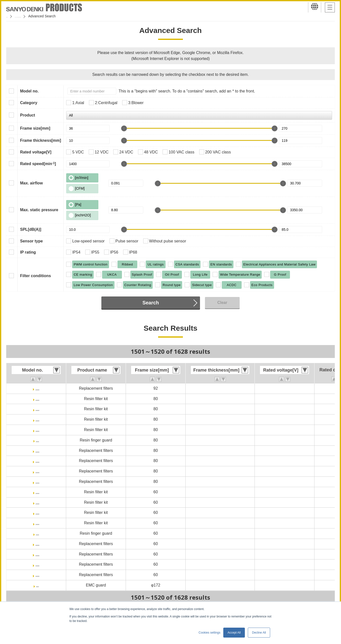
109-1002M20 (38, 461)
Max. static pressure (39, 210)
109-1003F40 (37, 523)
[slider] (124, 128)
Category (29, 103)
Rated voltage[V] (36, 152)
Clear (222, 303)
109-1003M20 (38, 554)
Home (11, 16)
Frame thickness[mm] (41, 140)
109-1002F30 (37, 419)
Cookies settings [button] (209, 633)
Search (151, 303)
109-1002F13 (37, 399)
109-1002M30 (38, 471)
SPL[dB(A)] (31, 229)
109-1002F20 (37, 409)
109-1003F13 (37, 492)
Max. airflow (31, 183)
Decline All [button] (259, 633)
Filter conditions (35, 276)
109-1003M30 (38, 564)
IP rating (28, 252)
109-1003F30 (37, 512)
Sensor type (31, 241)
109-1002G (37, 440)
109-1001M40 (38, 388)
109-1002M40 (38, 482)
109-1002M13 (38, 451)
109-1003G (37, 533)
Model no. (29, 91)
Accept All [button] (234, 633)
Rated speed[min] (38, 164)
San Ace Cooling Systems (43, 16)
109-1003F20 (37, 502)
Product (28, 115)
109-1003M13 (38, 544)
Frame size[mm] (35, 128)
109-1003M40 (38, 575)
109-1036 (37, 585)
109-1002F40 (37, 430)
